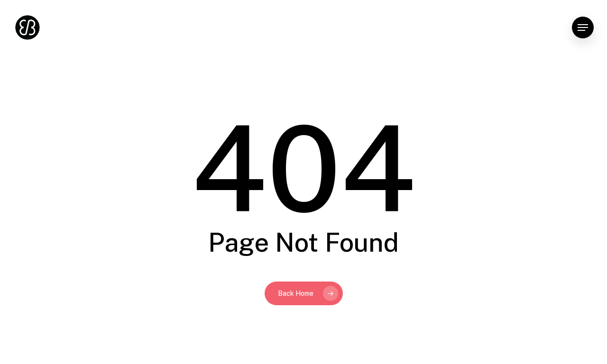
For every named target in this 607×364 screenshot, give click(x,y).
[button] (583, 28)
